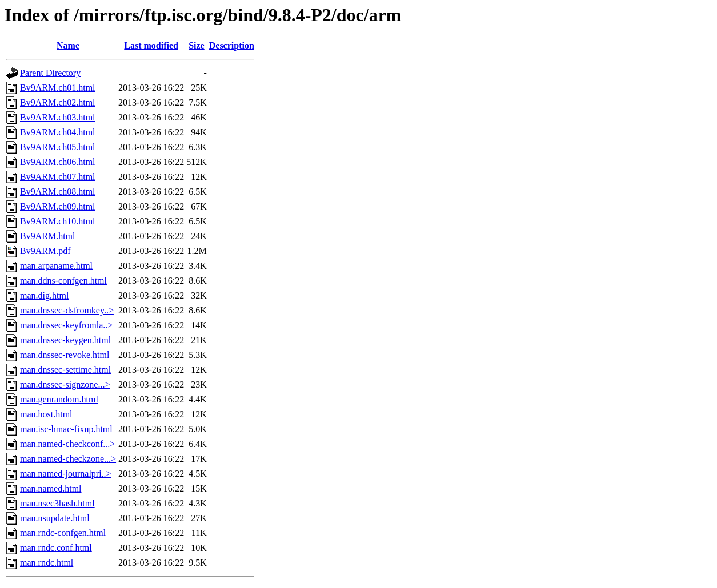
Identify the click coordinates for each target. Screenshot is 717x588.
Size (197, 45)
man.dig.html (44, 295)
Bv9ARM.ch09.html (58, 206)
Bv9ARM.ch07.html (58, 177)
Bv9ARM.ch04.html (58, 132)
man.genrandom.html (59, 399)
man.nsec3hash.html (57, 503)
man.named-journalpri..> (66, 474)
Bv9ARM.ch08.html (58, 192)
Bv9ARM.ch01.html (58, 88)
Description (232, 45)
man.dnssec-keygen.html (65, 340)
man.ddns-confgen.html (63, 281)
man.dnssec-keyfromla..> (66, 325)
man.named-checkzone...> (68, 459)
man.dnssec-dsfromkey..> (67, 310)
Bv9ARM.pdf (45, 251)
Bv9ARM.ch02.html (58, 102)
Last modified (151, 45)
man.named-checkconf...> (67, 444)
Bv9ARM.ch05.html (58, 147)
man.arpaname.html (56, 266)
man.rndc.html (47, 563)
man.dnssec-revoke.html (65, 355)
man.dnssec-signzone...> (65, 384)
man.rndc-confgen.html (63, 533)
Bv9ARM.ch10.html (58, 221)
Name (68, 45)
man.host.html (46, 414)
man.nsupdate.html (55, 518)
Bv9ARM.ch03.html (58, 117)
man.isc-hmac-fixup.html (66, 429)
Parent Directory (50, 73)
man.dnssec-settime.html (65, 370)
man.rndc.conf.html (56, 548)
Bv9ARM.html (47, 236)
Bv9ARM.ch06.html (58, 162)
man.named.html (51, 488)
